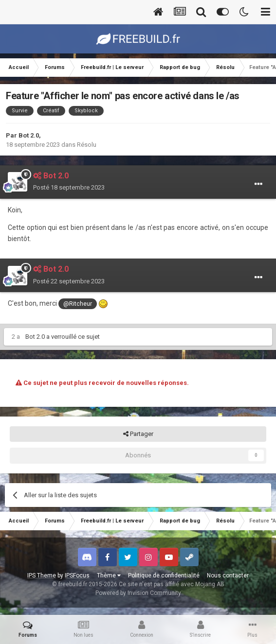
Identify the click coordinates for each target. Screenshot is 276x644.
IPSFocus (77, 575)
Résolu (87, 145)
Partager (138, 434)
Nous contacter (228, 575)
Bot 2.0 (29, 135)
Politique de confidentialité (164, 575)
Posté (69, 187)
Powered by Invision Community (138, 593)
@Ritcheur (78, 304)
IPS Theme (42, 575)
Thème (109, 575)
